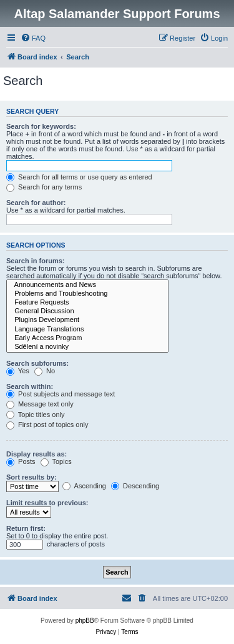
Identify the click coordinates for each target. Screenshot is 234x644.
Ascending (84, 486)
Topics (56, 461)
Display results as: (37, 454)
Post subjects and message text (61, 394)
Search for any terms (44, 187)
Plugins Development (87, 320)
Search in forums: (36, 261)
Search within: (30, 386)
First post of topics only (47, 425)
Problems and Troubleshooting (87, 294)
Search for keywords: (41, 126)
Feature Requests (87, 303)
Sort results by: (32, 477)
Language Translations (87, 330)
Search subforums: (37, 363)
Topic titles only (35, 415)
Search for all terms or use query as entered (79, 177)
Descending (135, 486)
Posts (21, 461)
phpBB (85, 621)
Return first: (26, 528)
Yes (18, 371)
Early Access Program (87, 338)
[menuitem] (33, 38)
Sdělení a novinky (87, 347)
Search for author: (36, 203)
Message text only (40, 404)
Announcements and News (87, 285)
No (45, 371)
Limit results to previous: (47, 503)
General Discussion (87, 311)
